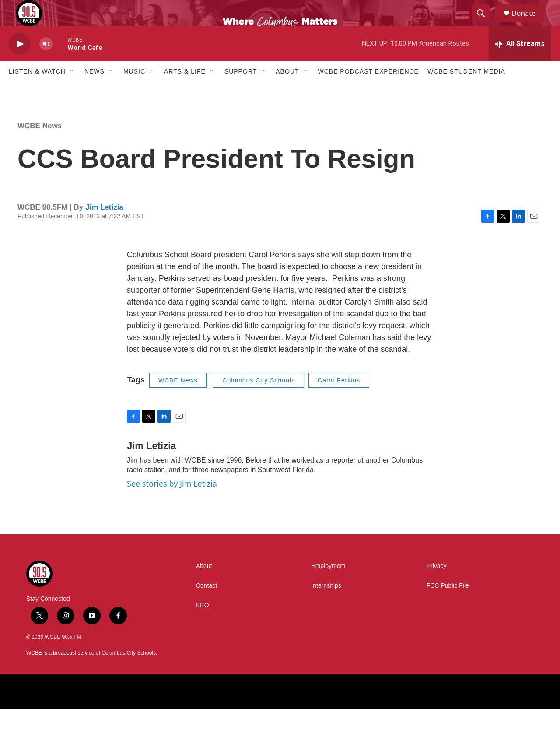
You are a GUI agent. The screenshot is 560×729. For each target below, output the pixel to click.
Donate (529, 23)
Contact (206, 605)
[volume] (46, 64)
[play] (20, 64)
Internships (326, 605)
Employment (328, 586)
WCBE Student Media (466, 91)
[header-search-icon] (485, 23)
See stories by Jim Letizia (172, 503)
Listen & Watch (37, 91)
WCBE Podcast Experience (368, 91)
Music (134, 91)
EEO (203, 625)
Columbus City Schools (259, 400)
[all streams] (520, 63)
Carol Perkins (339, 400)
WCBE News (40, 145)
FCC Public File (448, 605)
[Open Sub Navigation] (72, 91)
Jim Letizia (104, 227)
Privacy (437, 586)
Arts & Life (185, 91)
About (287, 91)
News (94, 91)
